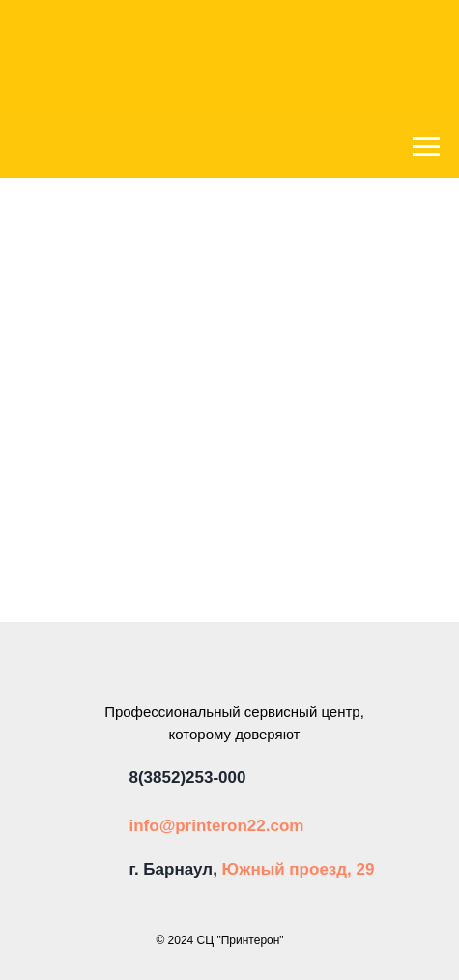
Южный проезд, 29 (299, 869)
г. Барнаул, (176, 869)
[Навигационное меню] (426, 147)
